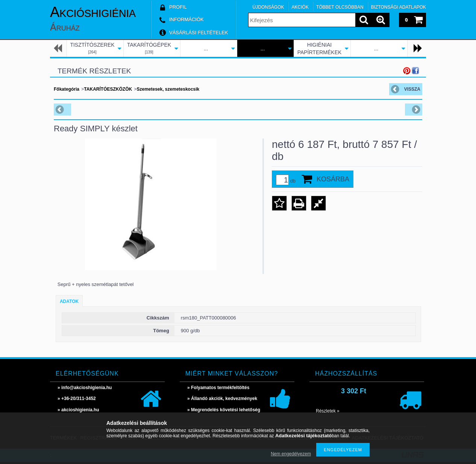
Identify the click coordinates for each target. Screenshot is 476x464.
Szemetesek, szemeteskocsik (168, 89)
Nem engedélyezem (291, 454)
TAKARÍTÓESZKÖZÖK (108, 89)
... (206, 49)
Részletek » (328, 411)
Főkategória (67, 89)
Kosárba (333, 179)
